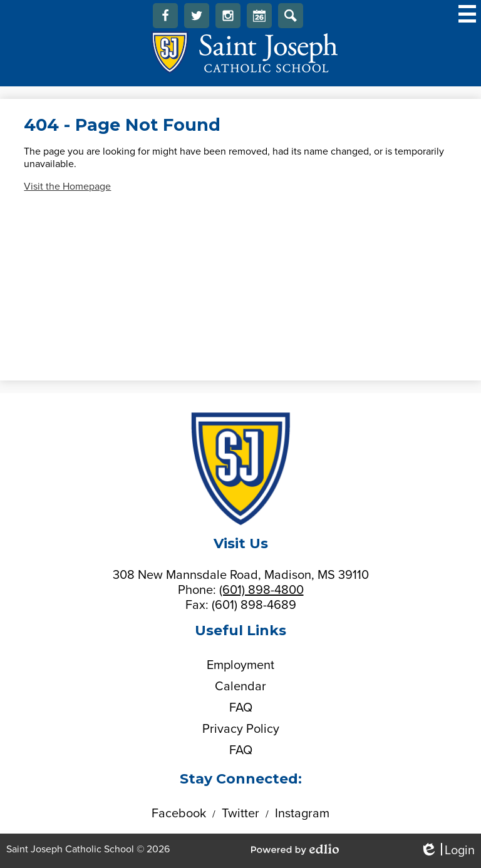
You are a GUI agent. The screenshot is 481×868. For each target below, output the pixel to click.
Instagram (228, 19)
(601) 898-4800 (261, 590)
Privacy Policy (241, 729)
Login (447, 851)
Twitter (197, 19)
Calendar (259, 19)
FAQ (241, 708)
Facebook (165, 19)
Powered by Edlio (295, 849)
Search (291, 19)
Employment (240, 665)
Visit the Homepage (67, 186)
